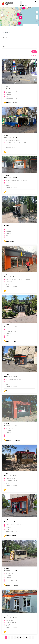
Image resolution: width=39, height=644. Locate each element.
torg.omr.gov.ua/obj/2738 (10, 227)
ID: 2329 (6, 569)
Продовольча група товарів (12, 102)
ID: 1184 (6, 86)
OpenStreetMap (30, 25)
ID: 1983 (6, 616)
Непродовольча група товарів (13, 440)
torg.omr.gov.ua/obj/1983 (10, 617)
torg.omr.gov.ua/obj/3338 (10, 376)
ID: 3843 (6, 176)
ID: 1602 (6, 519)
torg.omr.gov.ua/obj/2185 (10, 276)
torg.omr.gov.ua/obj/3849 (10, 138)
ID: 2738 (6, 225)
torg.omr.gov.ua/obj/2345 (10, 426)
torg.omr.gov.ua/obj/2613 (10, 475)
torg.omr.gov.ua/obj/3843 (10, 177)
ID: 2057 (6, 325)
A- (22, 5)
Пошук (34, 52)
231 (30, 638)
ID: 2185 (6, 275)
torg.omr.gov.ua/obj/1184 (10, 88)
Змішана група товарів (11, 192)
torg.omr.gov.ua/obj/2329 (10, 571)
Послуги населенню (11, 152)
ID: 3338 (6, 375)
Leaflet (24, 25)
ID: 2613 (6, 474)
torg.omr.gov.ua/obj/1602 (10, 521)
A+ (26, 5)
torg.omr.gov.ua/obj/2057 (10, 327)
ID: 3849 (6, 136)
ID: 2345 (6, 424)
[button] (2, 15)
